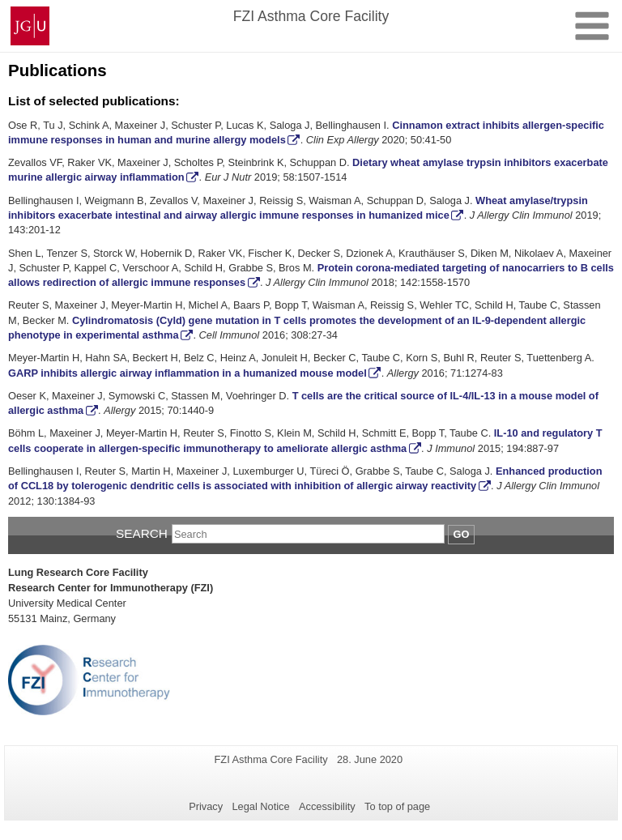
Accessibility (327, 806)
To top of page (397, 806)
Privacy (206, 806)
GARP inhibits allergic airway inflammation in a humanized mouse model (187, 373)
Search (142, 533)
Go (462, 534)
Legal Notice (260, 806)
